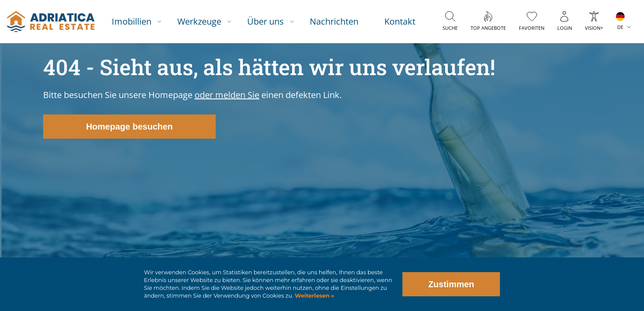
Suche (450, 28)
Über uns (265, 21)
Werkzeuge (199, 21)
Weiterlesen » (314, 296)
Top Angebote (488, 28)
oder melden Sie (227, 95)
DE (620, 27)
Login (565, 28)
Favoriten (532, 28)
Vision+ (594, 28)
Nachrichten (334, 21)
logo (51, 22)
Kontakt (400, 21)
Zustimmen (451, 284)
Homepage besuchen (129, 127)
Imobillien (132, 21)
